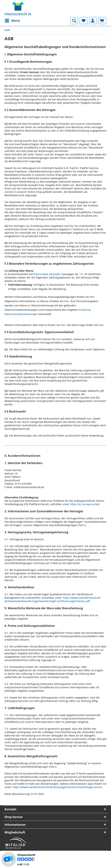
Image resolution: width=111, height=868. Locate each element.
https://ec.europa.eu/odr (85, 504)
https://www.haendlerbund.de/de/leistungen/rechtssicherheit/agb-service (57, 787)
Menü (12, 20)
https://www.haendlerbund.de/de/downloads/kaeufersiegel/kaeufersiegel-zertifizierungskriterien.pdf (53, 599)
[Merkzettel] (84, 21)
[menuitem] (12, 21)
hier (92, 297)
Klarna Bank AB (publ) (47, 274)
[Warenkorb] (102, 21)
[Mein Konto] (93, 21)
